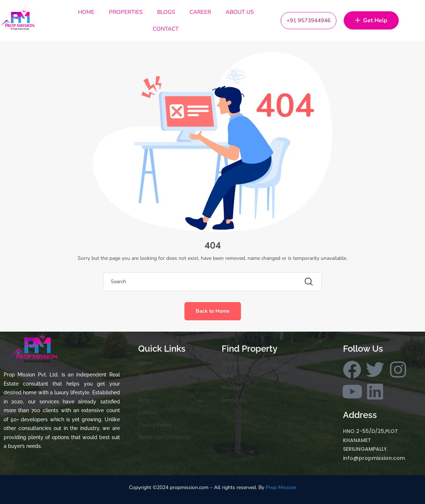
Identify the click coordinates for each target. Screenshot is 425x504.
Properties (126, 12)
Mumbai (231, 388)
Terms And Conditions (164, 437)
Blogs (166, 12)
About (145, 375)
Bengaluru (234, 400)
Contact (166, 29)
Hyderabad (235, 363)
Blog (144, 400)
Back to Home (213, 311)
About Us (240, 12)
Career (200, 12)
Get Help (371, 21)
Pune (228, 375)
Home (86, 12)
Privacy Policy (155, 425)
